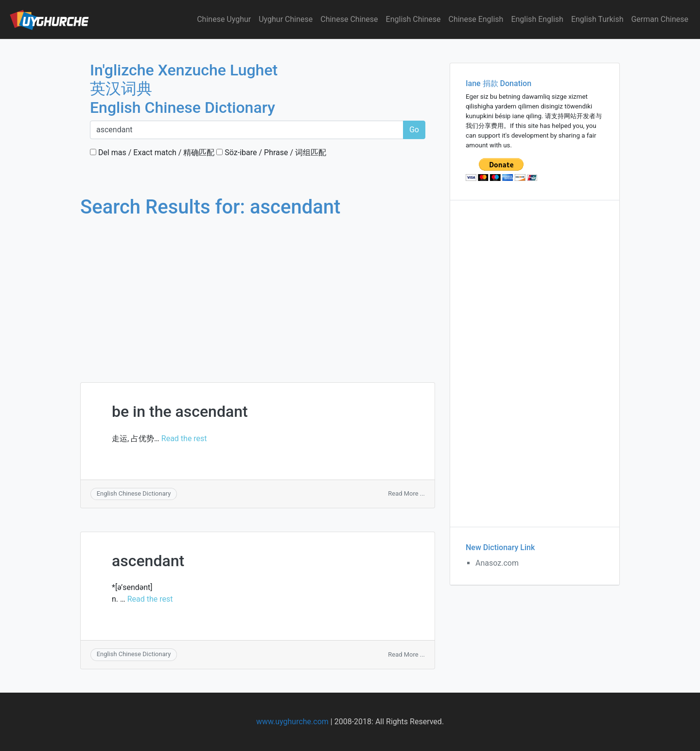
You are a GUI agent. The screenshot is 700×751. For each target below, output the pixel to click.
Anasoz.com (497, 563)
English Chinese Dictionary (134, 493)
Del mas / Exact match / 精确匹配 (152, 152)
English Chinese (413, 19)
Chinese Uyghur (224, 19)
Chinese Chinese (349, 19)
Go (414, 130)
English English (537, 19)
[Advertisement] (258, 291)
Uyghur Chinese (286, 19)
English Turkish (597, 19)
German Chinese (660, 19)
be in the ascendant (180, 411)
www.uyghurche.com (292, 722)
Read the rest (184, 438)
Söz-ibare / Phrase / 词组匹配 (271, 152)
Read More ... (406, 493)
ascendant (148, 561)
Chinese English (476, 19)
